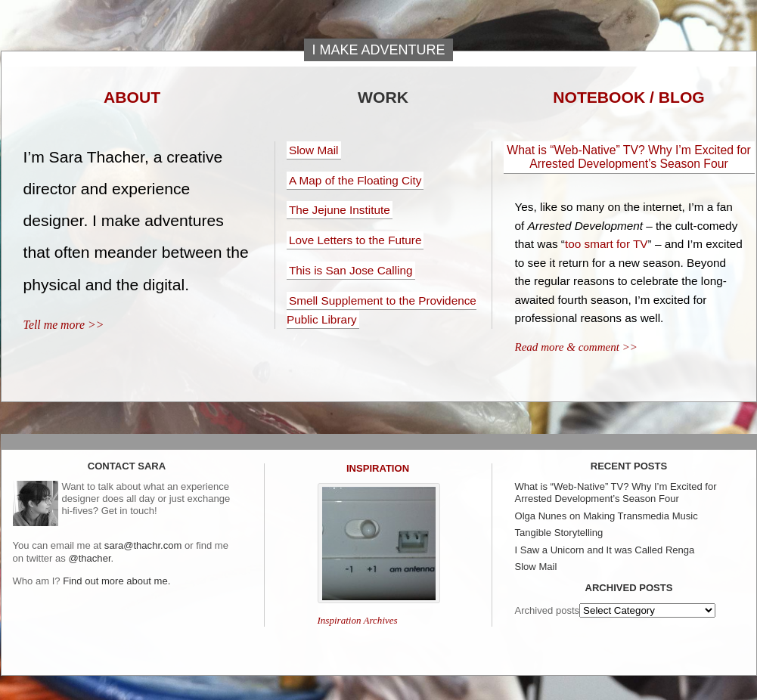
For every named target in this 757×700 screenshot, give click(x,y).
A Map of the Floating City (355, 180)
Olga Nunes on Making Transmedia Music (607, 516)
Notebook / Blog (629, 97)
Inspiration (378, 468)
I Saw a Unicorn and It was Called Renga (605, 550)
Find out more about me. (116, 581)
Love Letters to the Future (355, 240)
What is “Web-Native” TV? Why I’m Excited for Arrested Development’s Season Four (628, 157)
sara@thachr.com (143, 545)
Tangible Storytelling (559, 533)
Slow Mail (314, 150)
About (132, 97)
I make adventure (378, 50)
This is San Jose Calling (351, 270)
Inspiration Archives (358, 620)
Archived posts (548, 610)
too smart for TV (607, 244)
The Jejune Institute (340, 210)
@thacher (89, 558)
